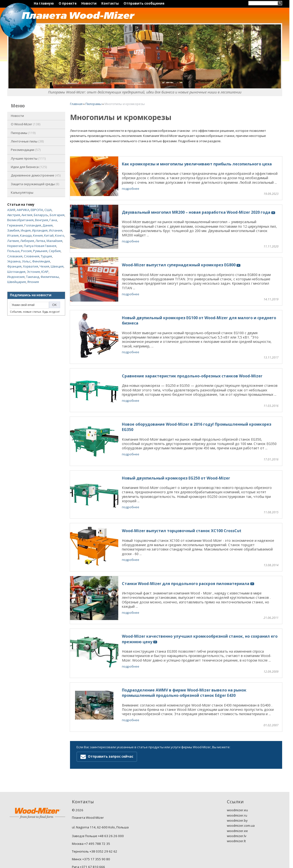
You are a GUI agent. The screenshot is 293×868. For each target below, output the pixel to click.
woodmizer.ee (237, 791)
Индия (26, 230)
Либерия (27, 241)
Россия (26, 251)
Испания (56, 230)
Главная (76, 104)
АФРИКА (23, 210)
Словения (32, 256)
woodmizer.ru (237, 776)
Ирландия (40, 230)
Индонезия (16, 277)
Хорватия (31, 266)
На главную (44, 3)
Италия (13, 235)
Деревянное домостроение (36, 175)
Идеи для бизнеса (29, 167)
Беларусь (41, 215)
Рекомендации (26, 150)
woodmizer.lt (236, 801)
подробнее (131, 189)
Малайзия (54, 241)
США (48, 210)
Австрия (14, 215)
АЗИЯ (11, 210)
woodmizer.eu (237, 770)
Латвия (13, 241)
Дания (48, 225)
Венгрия (42, 220)
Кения (38, 235)
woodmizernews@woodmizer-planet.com (102, 842)
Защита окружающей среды (35, 184)
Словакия (15, 256)
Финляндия (41, 261)
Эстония (33, 272)
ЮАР (45, 272)
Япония (33, 282)
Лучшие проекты (28, 158)
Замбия (13, 230)
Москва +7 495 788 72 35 (91, 804)
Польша (13, 251)
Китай (49, 235)
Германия (15, 225)
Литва (40, 241)
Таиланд (33, 277)
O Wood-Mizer (26, 124)
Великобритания (20, 220)
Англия (27, 215)
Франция (14, 266)
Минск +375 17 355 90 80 (91, 819)
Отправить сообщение (144, 3)
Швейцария (17, 282)
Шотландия (16, 272)
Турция (46, 256)
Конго (60, 235)
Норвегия (15, 246)
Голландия (33, 225)
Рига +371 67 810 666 (88, 827)
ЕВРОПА (37, 210)
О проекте (68, 3)
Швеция (57, 266)
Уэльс (26, 261)
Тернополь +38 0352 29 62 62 (95, 812)
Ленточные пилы (27, 141)
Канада (26, 235)
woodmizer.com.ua (241, 786)
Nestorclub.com (134, 862)
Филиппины (50, 277)
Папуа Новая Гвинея (40, 246)
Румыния (40, 251)
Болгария (57, 215)
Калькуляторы (22, 192)
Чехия (44, 266)
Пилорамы (23, 133)
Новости (89, 3)
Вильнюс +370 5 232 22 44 (92, 835)
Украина (14, 261)
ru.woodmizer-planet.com (91, 850)
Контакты (110, 3)
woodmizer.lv (237, 796)
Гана (53, 220)
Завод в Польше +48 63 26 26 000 (98, 796)
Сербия (55, 251)
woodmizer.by (237, 781)
